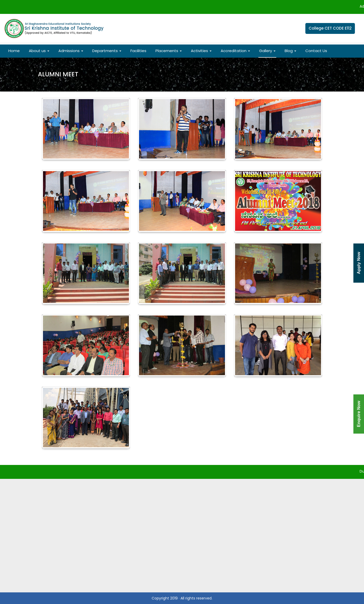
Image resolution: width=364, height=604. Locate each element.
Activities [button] (201, 51)
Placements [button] (169, 51)
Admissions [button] (71, 51)
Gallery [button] (267, 51)
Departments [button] (107, 51)
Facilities (138, 51)
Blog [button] (290, 51)
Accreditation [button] (235, 51)
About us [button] (39, 51)
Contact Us (316, 51)
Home (14, 51)
